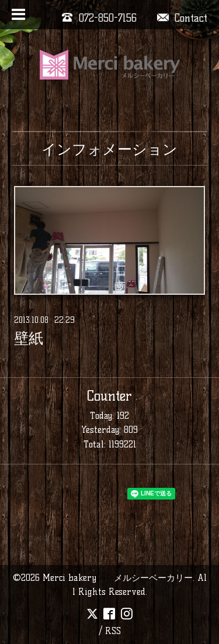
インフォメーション (109, 149)
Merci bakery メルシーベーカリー (118, 578)
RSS (113, 631)
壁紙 (29, 339)
